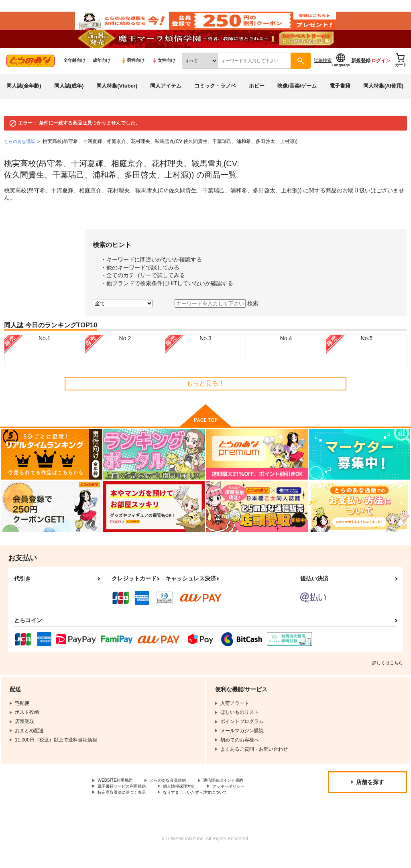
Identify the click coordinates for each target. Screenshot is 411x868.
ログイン (381, 73)
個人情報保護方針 (192, 800)
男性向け (133, 73)
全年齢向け (74, 73)
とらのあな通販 (21, 153)
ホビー (257, 98)
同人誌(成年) (69, 98)
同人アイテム (166, 98)
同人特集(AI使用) (383, 98)
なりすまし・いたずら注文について (211, 807)
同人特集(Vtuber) (117, 98)
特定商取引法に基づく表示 (126, 807)
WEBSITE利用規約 (118, 793)
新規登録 (361, 73)
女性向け (164, 73)
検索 (253, 315)
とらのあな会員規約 (177, 793)
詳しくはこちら (388, 675)
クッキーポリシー (248, 800)
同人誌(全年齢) (24, 98)
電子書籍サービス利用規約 (126, 800)
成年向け (102, 73)
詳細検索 (323, 73)
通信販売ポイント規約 (240, 793)
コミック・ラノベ (215, 98)
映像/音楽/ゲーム (297, 98)
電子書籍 (340, 98)
